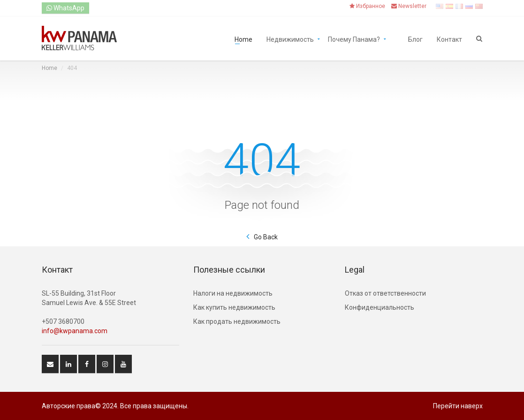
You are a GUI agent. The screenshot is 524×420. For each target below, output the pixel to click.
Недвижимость (290, 39)
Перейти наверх (458, 406)
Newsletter (409, 6)
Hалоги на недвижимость (233, 293)
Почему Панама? (354, 39)
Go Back (266, 237)
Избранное (367, 6)
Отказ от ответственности (385, 293)
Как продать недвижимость (237, 321)
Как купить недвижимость (234, 307)
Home (243, 39)
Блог (415, 39)
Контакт (449, 39)
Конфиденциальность (380, 307)
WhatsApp (65, 8)
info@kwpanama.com (75, 331)
